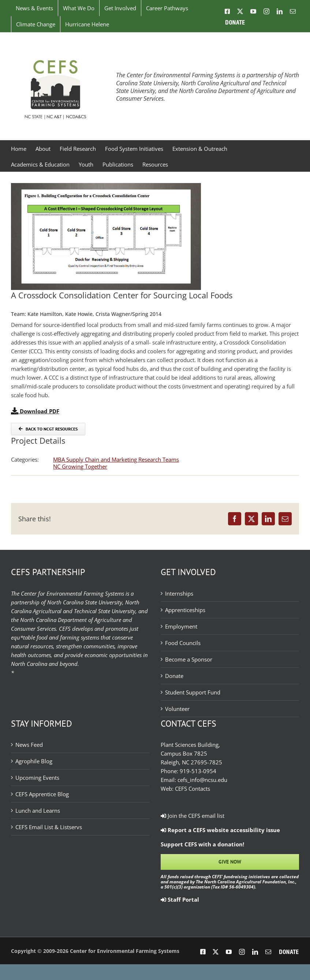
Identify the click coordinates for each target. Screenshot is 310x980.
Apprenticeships (185, 610)
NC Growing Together (80, 466)
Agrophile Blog (34, 761)
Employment (181, 626)
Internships (179, 593)
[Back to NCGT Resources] (48, 429)
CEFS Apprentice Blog (42, 794)
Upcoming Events (37, 778)
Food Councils (183, 643)
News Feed (29, 745)
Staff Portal (180, 899)
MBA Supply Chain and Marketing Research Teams (116, 459)
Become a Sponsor (189, 659)
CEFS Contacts (193, 789)
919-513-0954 (198, 771)
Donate (174, 676)
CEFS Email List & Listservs (49, 827)
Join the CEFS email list (193, 816)
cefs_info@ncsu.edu (202, 780)
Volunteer (177, 709)
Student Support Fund (193, 692)
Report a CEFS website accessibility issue (220, 830)
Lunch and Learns (38, 811)
